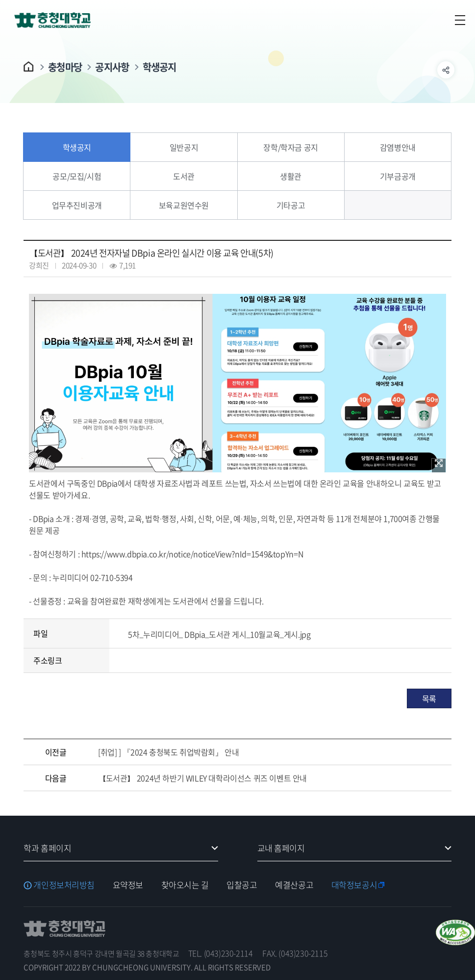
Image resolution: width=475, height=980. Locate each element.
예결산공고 (294, 885)
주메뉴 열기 (460, 20)
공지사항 (112, 67)
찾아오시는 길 (185, 885)
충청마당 (65, 67)
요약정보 (128, 885)
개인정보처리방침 (64, 885)
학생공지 (160, 67)
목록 (429, 698)
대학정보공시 (354, 885)
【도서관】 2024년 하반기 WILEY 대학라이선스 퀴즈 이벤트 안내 (202, 778)
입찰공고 (242, 885)
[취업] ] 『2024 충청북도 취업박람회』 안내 (168, 752)
